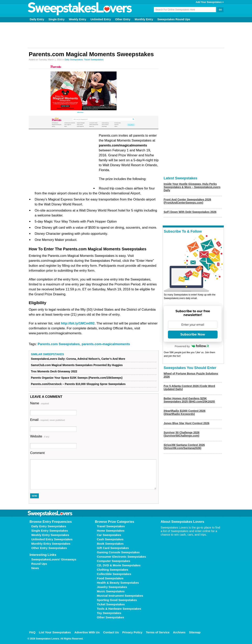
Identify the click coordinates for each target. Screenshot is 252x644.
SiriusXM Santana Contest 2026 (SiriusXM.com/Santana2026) (184, 446)
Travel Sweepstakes (94, 60)
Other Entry (123, 19)
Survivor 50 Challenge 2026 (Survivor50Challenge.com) (182, 434)
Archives (179, 632)
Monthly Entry (144, 19)
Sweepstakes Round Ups (174, 19)
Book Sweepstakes (110, 544)
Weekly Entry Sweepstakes (50, 535)
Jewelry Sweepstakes (112, 587)
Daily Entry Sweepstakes (49, 526)
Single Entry (57, 19)
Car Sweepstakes (109, 535)
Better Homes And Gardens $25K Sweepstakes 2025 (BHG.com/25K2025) (189, 400)
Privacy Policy (132, 632)
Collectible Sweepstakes (114, 574)
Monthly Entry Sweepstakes (51, 544)
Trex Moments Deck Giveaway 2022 (54, 371)
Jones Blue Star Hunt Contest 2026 (187, 423)
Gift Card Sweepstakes (113, 548)
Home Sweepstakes (111, 531)
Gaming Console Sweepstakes (118, 552)
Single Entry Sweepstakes (50, 531)
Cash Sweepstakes (110, 539)
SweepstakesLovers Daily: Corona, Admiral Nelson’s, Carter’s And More (78, 359)
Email (47, 420)
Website (40, 436)
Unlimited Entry (101, 19)
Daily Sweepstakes (74, 60)
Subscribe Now (193, 334)
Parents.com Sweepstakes (59, 344)
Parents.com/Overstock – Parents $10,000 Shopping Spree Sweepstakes (78, 384)
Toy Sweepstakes (109, 613)
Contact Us (111, 632)
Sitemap (195, 632)
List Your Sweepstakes (55, 632)
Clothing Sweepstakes (113, 570)
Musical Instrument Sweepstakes (120, 596)
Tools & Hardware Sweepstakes (119, 609)
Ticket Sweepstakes (111, 604)
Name (40, 403)
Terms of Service (158, 632)
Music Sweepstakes (111, 591)
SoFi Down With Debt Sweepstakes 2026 (190, 212)
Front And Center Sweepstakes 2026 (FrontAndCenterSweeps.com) (187, 201)
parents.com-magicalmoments (106, 344)
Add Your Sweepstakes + (210, 2)
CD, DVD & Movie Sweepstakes (119, 565)
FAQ (32, 632)
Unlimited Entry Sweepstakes (52, 539)
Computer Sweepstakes (113, 561)
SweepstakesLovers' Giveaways (54, 559)
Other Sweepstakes (110, 617)
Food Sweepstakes (110, 578)
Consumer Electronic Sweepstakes (121, 557)
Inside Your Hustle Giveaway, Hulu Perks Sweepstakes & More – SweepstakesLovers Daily (192, 187)
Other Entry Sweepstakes (49, 548)
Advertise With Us (87, 632)
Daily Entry (37, 19)
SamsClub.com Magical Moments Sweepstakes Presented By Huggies (77, 365)
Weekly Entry (78, 19)
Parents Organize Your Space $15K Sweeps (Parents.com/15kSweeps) (77, 378)
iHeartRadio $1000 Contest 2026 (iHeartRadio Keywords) (184, 412)
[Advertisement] (126, 35)
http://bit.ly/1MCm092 (78, 323)
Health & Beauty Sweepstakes (118, 583)
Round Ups (39, 564)
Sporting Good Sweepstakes (117, 600)
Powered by (192, 346)
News (35, 568)
